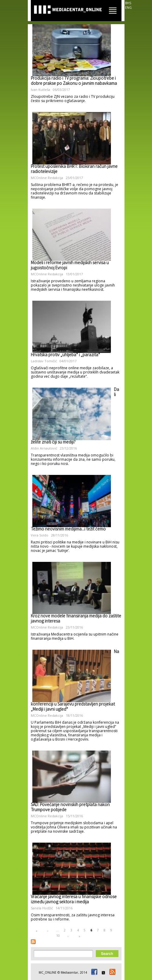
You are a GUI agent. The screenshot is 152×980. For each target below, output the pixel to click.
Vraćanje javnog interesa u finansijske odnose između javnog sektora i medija (74, 900)
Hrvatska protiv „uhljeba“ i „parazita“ (65, 355)
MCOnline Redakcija (47, 178)
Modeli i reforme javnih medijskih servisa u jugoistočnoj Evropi (70, 266)
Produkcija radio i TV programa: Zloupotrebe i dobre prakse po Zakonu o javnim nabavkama (74, 81)
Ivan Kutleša (40, 90)
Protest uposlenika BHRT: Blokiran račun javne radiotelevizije (74, 170)
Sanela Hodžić (42, 908)
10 (58, 936)
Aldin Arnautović (44, 448)
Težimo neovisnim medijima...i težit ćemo (68, 530)
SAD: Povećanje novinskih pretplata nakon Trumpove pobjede (70, 808)
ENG (128, 8)
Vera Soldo (40, 535)
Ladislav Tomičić (44, 361)
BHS (128, 3)
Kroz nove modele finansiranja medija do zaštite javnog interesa (76, 619)
